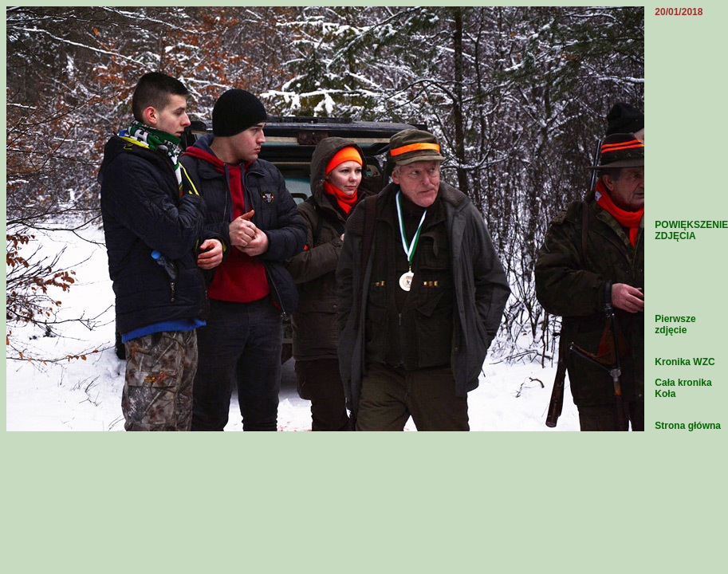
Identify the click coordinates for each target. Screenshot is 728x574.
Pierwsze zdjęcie (675, 324)
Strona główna (688, 426)
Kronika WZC (685, 362)
